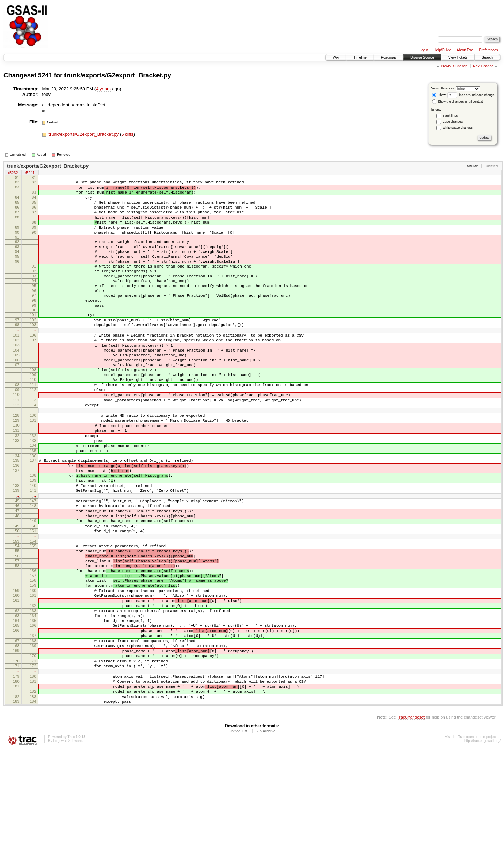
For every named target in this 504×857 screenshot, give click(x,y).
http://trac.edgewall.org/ (482, 847)
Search (487, 57)
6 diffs (127, 134)
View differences (443, 88)
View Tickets (458, 57)
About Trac (465, 50)
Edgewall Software (67, 847)
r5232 (13, 173)
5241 (45, 75)
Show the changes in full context (457, 102)
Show (439, 95)
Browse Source (422, 57)
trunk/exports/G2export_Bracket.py (118, 75)
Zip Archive (266, 838)
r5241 (30, 173)
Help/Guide (442, 50)
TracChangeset (411, 824)
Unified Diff (238, 838)
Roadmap (388, 57)
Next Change (483, 66)
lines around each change (471, 95)
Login (424, 50)
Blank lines (450, 116)
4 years (103, 89)
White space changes (458, 128)
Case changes (453, 122)
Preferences (489, 50)
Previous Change (454, 66)
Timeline (360, 57)
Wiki (336, 57)
